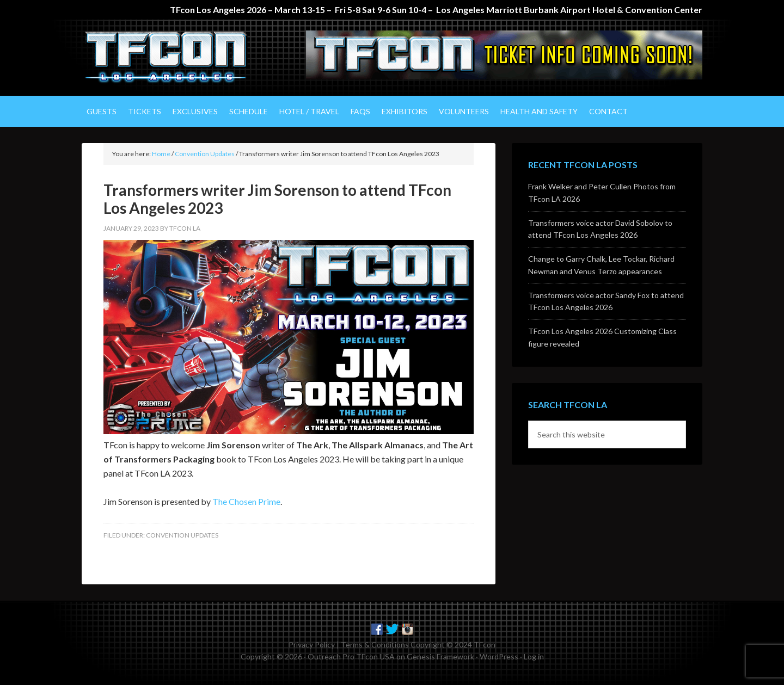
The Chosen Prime (246, 501)
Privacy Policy (312, 644)
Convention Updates (182, 535)
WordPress (499, 656)
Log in (534, 656)
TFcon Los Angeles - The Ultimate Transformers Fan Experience (174, 58)
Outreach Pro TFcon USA (351, 656)
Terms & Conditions (375, 644)
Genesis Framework (440, 656)
